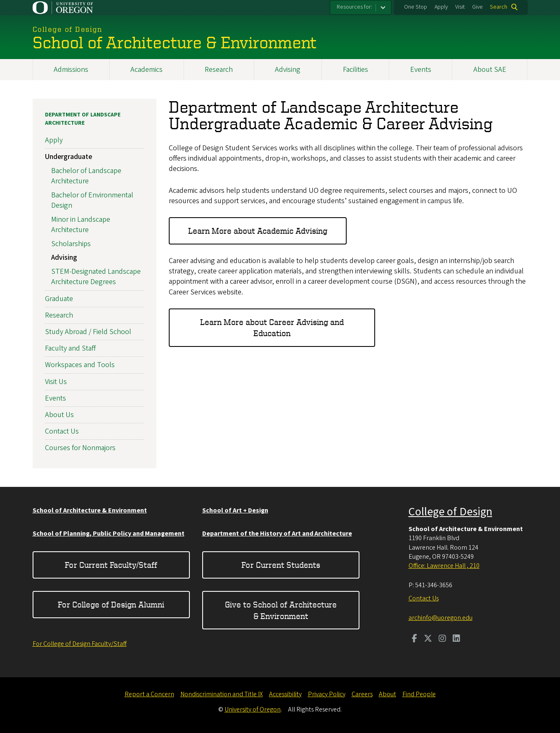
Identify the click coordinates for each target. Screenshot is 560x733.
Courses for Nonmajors (80, 448)
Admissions (71, 70)
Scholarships (71, 244)
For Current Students (281, 565)
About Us (59, 415)
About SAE (490, 70)
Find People (419, 694)
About (388, 694)
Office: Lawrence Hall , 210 (444, 566)
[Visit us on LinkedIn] (456, 639)
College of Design (450, 512)
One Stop (416, 7)
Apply (441, 7)
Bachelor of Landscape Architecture (86, 176)
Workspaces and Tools (80, 365)
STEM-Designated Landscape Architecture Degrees (96, 277)
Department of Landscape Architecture (83, 119)
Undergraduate (69, 157)
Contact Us (62, 431)
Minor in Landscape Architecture (81, 225)
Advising (288, 70)
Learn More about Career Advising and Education (272, 327)
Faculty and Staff (70, 348)
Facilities (356, 70)
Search (499, 7)
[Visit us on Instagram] (442, 639)
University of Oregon (253, 709)
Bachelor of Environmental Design (92, 200)
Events (421, 70)
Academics (146, 70)
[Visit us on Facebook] (415, 639)
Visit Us (56, 381)
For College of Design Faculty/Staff (80, 644)
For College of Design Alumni (111, 604)
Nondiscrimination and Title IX (222, 694)
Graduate (59, 299)
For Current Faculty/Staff (111, 565)
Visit (460, 7)
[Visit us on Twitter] (428, 639)
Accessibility (285, 694)
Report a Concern (149, 694)
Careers (362, 694)
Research (219, 70)
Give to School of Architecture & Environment (281, 610)
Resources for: (354, 7)
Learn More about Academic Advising (258, 231)
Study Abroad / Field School (88, 332)
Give (477, 7)
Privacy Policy (327, 694)
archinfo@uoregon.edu (441, 618)
